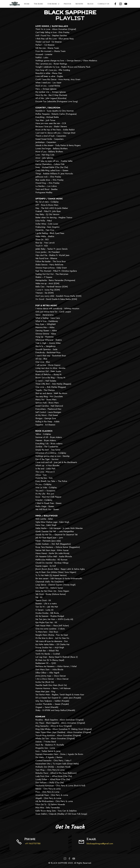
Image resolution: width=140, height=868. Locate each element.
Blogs (90, 4)
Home (27, 4)
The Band (38, 4)
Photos (67, 4)
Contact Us (103, 4)
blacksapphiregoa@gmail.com (100, 843)
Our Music (52, 4)
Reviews (79, 4)
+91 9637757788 (32, 843)
